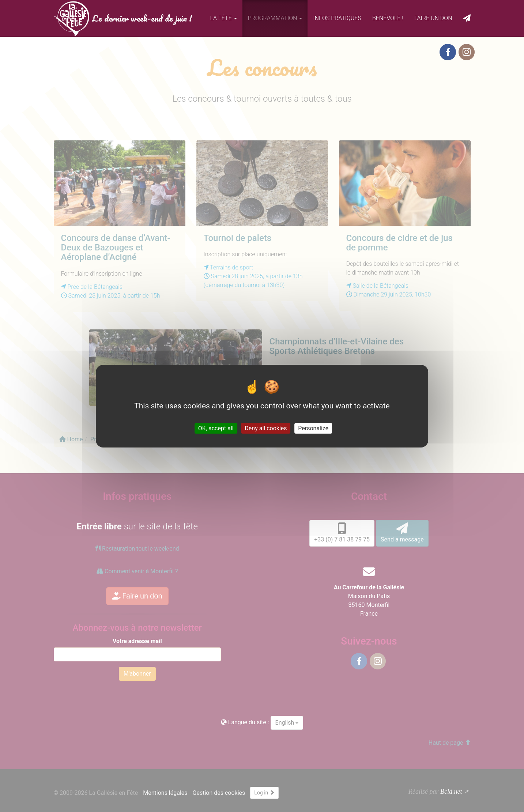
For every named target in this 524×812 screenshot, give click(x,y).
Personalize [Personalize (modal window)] (313, 428)
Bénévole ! (388, 18)
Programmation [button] (275, 18)
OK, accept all (216, 428)
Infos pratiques (337, 18)
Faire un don (433, 18)
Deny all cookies (266, 428)
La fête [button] (223, 18)
